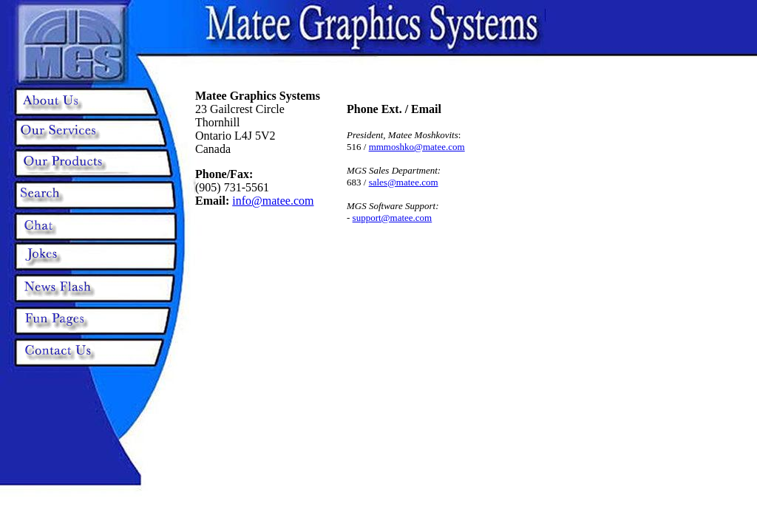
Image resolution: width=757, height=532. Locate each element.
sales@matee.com (404, 182)
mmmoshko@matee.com (417, 147)
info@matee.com (273, 201)
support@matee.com (393, 218)
